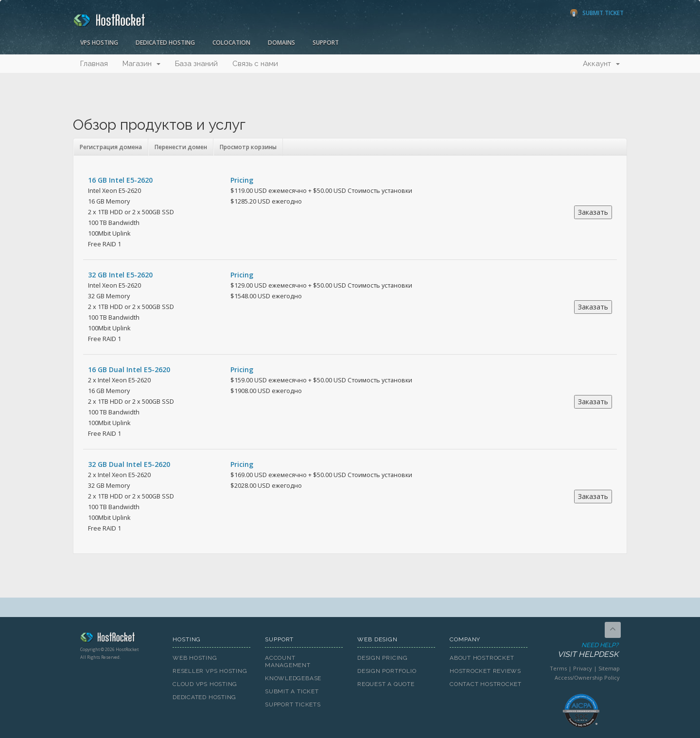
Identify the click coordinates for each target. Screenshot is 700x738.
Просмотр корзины (248, 147)
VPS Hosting (99, 43)
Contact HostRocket (486, 684)
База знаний (196, 64)
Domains (281, 43)
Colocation (231, 43)
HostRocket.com (119, 639)
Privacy (583, 668)
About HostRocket (482, 658)
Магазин (141, 64)
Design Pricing (383, 658)
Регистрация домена (111, 147)
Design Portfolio (387, 671)
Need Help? (580, 650)
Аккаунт (601, 64)
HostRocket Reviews (485, 671)
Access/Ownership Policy (587, 678)
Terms (558, 668)
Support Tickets (293, 704)
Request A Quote (386, 684)
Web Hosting (195, 658)
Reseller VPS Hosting (210, 671)
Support (326, 43)
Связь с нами (255, 64)
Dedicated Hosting (165, 43)
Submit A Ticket (292, 691)
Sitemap (609, 668)
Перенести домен (181, 147)
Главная (94, 64)
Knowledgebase (293, 678)
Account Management (288, 661)
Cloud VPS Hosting (205, 684)
